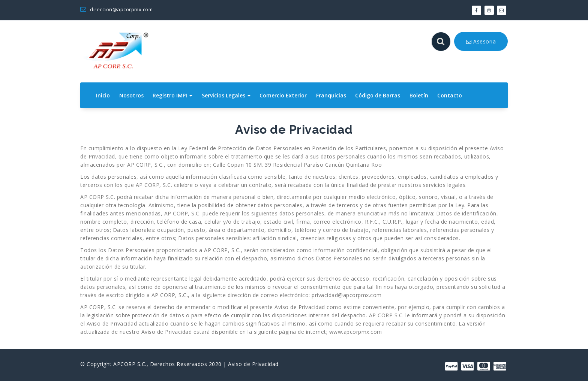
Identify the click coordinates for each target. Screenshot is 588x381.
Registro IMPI (172, 95)
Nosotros (131, 95)
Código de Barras (378, 95)
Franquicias (331, 95)
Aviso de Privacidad (253, 364)
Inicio (103, 95)
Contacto (450, 95)
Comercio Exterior (283, 95)
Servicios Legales (226, 95)
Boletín (419, 95)
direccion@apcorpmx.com (116, 9)
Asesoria (481, 41)
